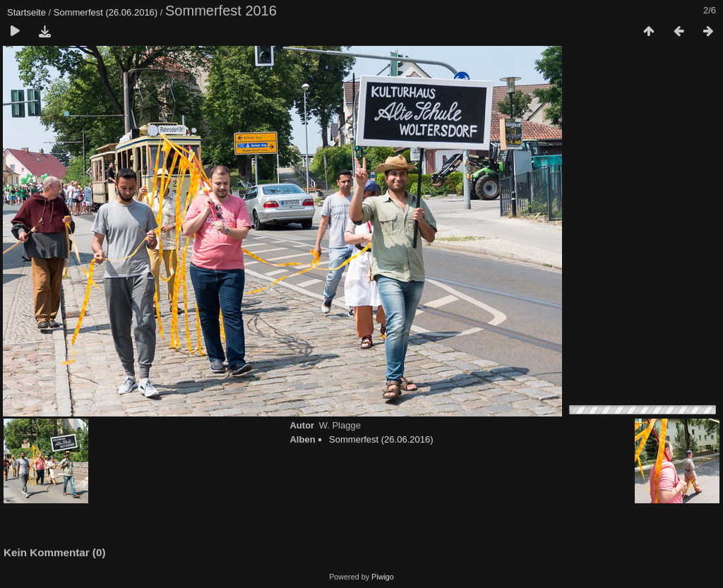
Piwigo (383, 577)
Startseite (26, 12)
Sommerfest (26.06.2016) (106, 12)
